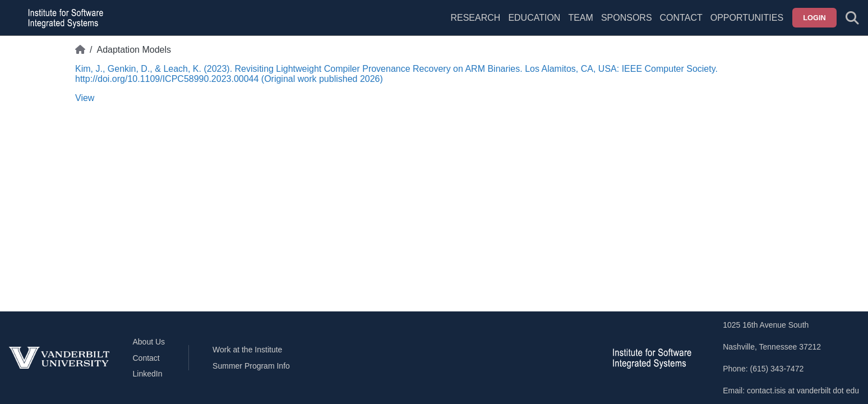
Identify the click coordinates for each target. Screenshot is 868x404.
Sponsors (627, 18)
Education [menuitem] (534, 18)
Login (814, 18)
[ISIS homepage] (63, 18)
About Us (149, 342)
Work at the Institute (247, 350)
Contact (681, 18)
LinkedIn (148, 374)
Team (580, 18)
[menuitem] (580, 25)
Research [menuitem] (475, 18)
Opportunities (747, 18)
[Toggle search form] (852, 18)
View (85, 98)
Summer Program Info (251, 366)
